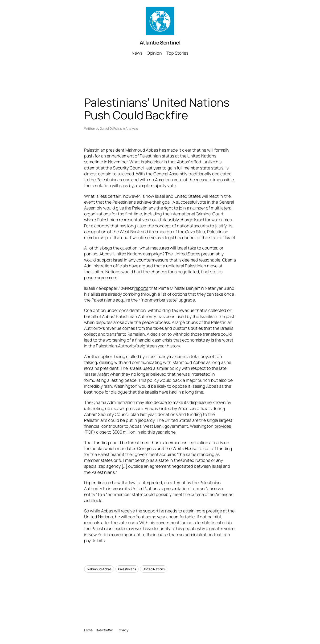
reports (141, 288)
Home (88, 630)
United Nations (154, 569)
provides (223, 426)
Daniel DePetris (111, 128)
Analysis (132, 128)
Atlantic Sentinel (160, 43)
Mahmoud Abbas (99, 569)
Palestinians (127, 569)
